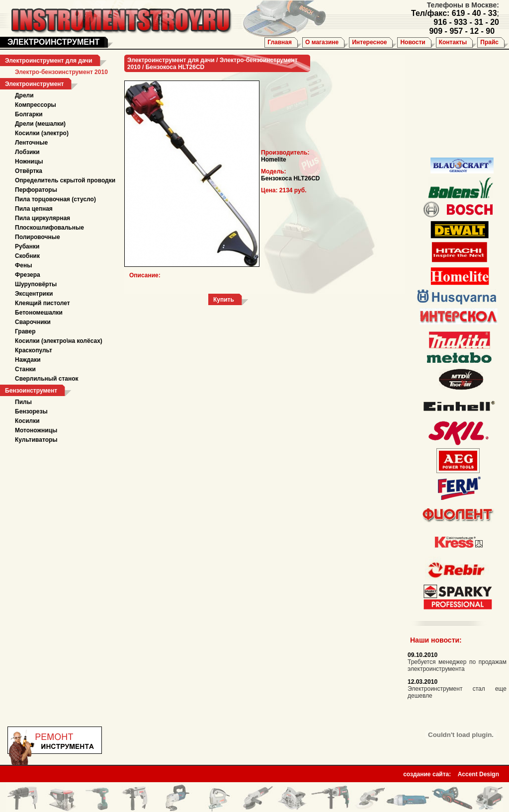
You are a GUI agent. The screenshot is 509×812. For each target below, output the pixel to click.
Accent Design (478, 771)
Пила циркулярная (42, 218)
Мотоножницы (36, 430)
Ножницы (29, 162)
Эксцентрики (34, 294)
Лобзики (27, 152)
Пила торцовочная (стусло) (55, 199)
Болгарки (29, 114)
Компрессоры (36, 105)
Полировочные (38, 237)
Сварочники (33, 322)
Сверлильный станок (47, 379)
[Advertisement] (455, 104)
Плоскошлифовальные (49, 228)
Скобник (27, 256)
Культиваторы (36, 440)
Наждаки (28, 360)
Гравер (25, 331)
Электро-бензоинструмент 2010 (61, 72)
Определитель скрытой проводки (65, 180)
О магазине (322, 42)
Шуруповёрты (36, 284)
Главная (280, 42)
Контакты (453, 42)
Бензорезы (31, 411)
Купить (224, 300)
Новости (413, 42)
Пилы (23, 402)
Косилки (27, 421)
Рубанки (27, 246)
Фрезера (28, 275)
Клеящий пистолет (42, 303)
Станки (25, 369)
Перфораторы (36, 190)
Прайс (489, 42)
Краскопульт (34, 350)
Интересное (369, 42)
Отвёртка (29, 171)
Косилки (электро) (42, 133)
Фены (23, 265)
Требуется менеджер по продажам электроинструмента (457, 665)
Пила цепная (34, 209)
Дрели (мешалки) (40, 124)
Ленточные (31, 143)
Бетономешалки (39, 313)
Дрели (24, 95)
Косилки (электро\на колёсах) (59, 341)
